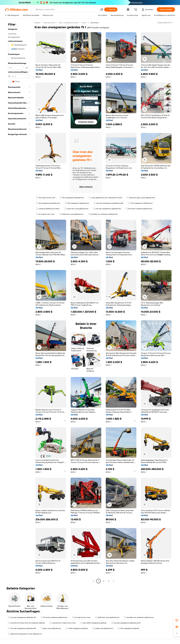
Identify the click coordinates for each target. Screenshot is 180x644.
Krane (84, 23)
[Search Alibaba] (67, 9)
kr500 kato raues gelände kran (71, 214)
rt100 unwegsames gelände (77, 628)
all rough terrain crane (45, 214)
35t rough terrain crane (46, 198)
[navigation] (19, 302)
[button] (102, 9)
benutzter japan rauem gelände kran (141, 198)
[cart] (136, 10)
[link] (177, 620)
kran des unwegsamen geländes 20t (107, 209)
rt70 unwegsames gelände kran (140, 203)
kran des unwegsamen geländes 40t (22, 628)
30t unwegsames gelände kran (77, 203)
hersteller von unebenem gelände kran (103, 214)
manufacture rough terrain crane (63, 623)
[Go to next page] (113, 581)
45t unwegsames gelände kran (72, 198)
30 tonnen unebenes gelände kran (139, 209)
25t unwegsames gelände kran (48, 203)
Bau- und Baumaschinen (69, 23)
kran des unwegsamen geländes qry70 (126, 623)
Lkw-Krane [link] (94, 23)
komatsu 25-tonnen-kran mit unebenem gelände (26, 623)
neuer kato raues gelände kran (76, 209)
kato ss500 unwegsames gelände (93, 623)
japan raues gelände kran (51, 628)
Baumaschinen (50, 23)
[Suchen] (111, 9)
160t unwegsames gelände (128, 628)
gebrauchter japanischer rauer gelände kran (25, 634)
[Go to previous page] (93, 581)
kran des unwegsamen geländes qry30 (108, 203)
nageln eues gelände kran (103, 628)
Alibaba (37, 23)
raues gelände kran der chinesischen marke (105, 198)
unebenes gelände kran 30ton (48, 209)
